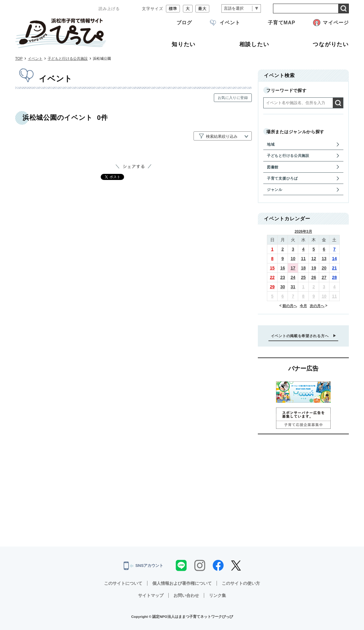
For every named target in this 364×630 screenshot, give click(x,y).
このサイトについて (123, 583)
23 (283, 277)
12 (314, 259)
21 (335, 268)
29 (272, 287)
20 (324, 268)
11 (303, 259)
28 (335, 277)
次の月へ (317, 306)
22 (272, 277)
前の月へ (290, 306)
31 (293, 287)
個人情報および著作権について (182, 583)
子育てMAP (281, 23)
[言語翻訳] (241, 9)
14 (335, 259)
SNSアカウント (143, 566)
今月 (303, 306)
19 (314, 268)
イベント (230, 23)
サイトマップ (151, 595)
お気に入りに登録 (233, 98)
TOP (19, 59)
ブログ (184, 23)
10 (293, 259)
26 (314, 277)
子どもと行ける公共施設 (68, 59)
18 (303, 268)
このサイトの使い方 (241, 583)
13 (324, 259)
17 (293, 268)
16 (283, 268)
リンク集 (217, 595)
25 (303, 277)
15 (272, 268)
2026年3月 (303, 232)
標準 (173, 9)
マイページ (336, 23)
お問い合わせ (186, 595)
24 (293, 277)
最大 (202, 9)
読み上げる (109, 9)
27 (324, 277)
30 (283, 287)
